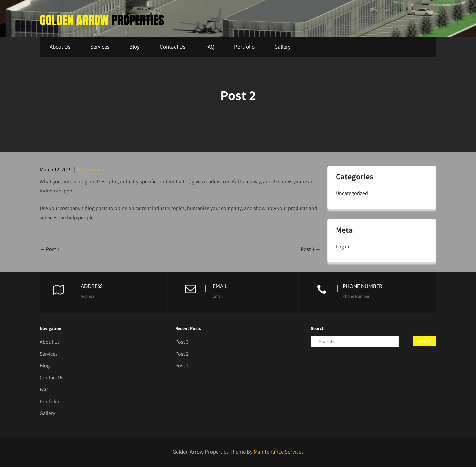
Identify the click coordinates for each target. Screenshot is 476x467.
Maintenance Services (279, 452)
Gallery (282, 47)
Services (100, 47)
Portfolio (244, 47)
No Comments (93, 170)
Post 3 (311, 249)
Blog (135, 47)
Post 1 (49, 249)
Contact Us (173, 47)
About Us (60, 47)
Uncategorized (352, 193)
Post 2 (182, 354)
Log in (343, 247)
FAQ (210, 47)
